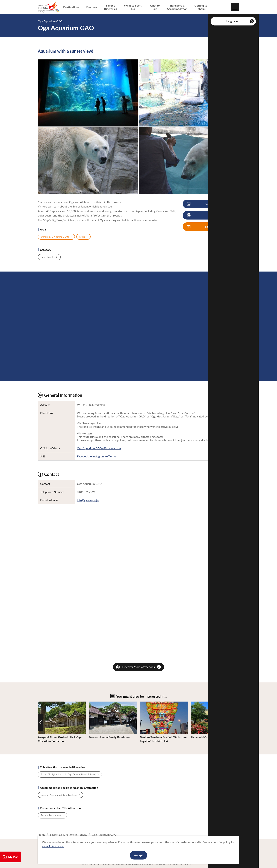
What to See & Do (133, 7)
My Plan (11, 857)
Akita (83, 237)
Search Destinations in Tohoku (69, 834)
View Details (46, 703)
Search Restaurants (52, 815)
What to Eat (155, 7)
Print (202, 215)
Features (92, 7)
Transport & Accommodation (177, 7)
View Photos (204, 204)
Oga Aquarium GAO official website (99, 448)
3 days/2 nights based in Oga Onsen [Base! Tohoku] (70, 774)
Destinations (71, 7)
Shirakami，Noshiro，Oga (56, 237)
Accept (138, 855)
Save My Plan (204, 227)
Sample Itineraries (111, 7)
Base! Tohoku (49, 257)
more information (53, 846)
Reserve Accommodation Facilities (61, 795)
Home (42, 834)
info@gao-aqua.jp (88, 500)
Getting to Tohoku (201, 7)
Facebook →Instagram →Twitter (97, 456)
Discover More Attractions (138, 667)
